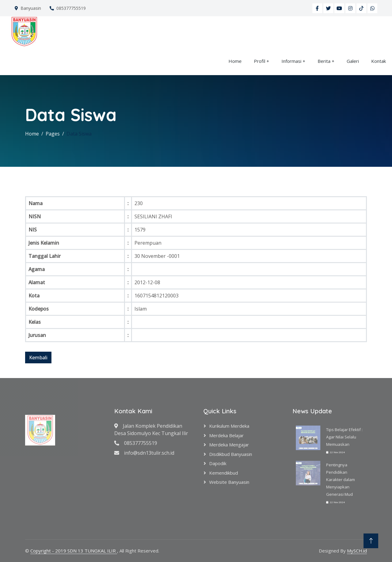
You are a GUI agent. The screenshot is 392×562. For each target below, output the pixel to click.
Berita (324, 61)
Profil (260, 61)
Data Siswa (79, 134)
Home (235, 61)
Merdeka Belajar (226, 435)
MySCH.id (357, 551)
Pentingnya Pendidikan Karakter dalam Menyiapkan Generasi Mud (341, 480)
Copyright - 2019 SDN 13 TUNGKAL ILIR (74, 551)
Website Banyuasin (229, 482)
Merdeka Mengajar (229, 445)
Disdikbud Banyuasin (231, 454)
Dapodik (218, 463)
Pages (53, 134)
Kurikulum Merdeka (229, 426)
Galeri (353, 61)
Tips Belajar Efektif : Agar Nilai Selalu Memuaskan (344, 437)
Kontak (379, 61)
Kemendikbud (224, 473)
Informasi (291, 61)
